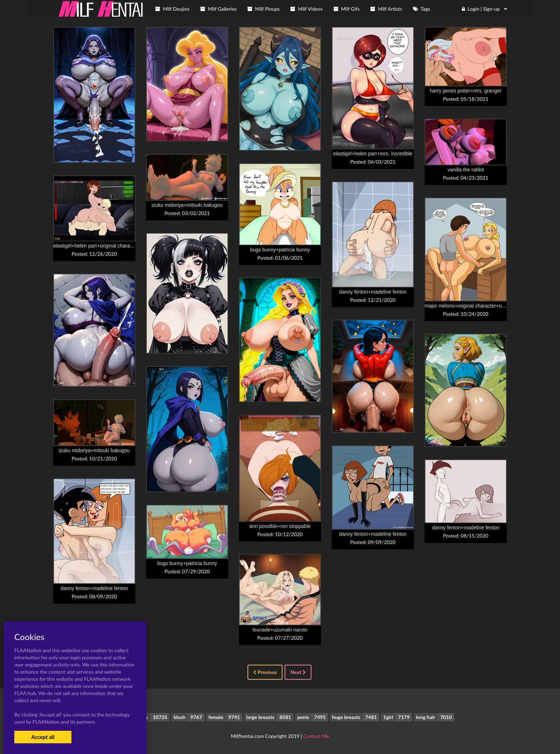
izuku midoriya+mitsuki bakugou (187, 205)
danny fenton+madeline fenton (373, 292)
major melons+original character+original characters (482, 306)
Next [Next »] (298, 672)
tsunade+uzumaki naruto (280, 630)
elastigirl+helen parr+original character (96, 246)
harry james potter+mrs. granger (466, 91)
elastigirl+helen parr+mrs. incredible (373, 154)
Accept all (43, 737)
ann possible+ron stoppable (280, 526)
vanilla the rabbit (466, 170)
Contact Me (316, 736)
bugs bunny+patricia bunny (280, 250)
